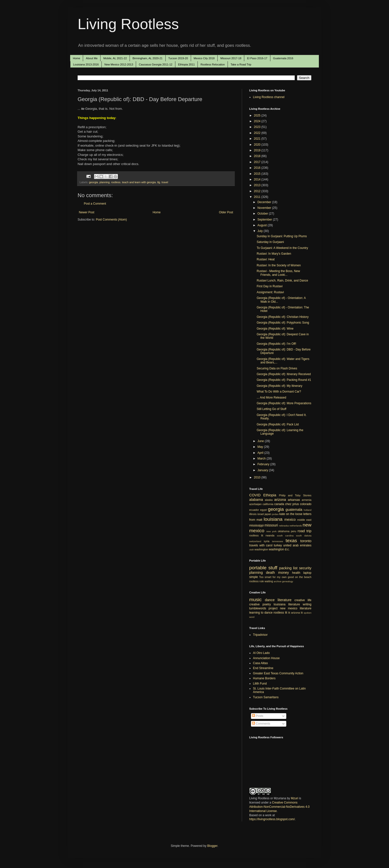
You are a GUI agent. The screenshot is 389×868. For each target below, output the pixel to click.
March (262, 459)
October (263, 214)
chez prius (292, 504)
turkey (278, 545)
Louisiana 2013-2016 (86, 64)
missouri (271, 525)
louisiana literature (287, 604)
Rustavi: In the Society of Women (279, 265)
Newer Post (87, 212)
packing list (289, 568)
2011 (258, 197)
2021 (258, 139)
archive (277, 581)
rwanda (270, 535)
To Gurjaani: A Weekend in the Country (282, 248)
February (264, 464)
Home (76, 58)
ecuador (254, 510)
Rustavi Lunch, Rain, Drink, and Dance (282, 281)
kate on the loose (291, 514)
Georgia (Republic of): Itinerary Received (284, 374)
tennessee (278, 541)
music (255, 600)
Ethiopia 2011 (186, 64)
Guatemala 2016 (283, 58)
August (263, 225)
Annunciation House (266, 658)
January (263, 470)
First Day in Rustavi (270, 286)
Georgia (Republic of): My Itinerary (279, 386)
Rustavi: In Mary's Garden (274, 254)
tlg (159, 182)
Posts (258, 716)
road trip (305, 531)
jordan (275, 514)
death (270, 573)
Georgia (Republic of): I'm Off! (276, 344)
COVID (255, 495)
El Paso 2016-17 (257, 58)
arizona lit (297, 613)
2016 (258, 168)
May (261, 447)
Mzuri (294, 798)
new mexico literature (296, 608)
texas (291, 541)
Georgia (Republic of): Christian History (283, 317)
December (265, 202)
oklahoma (284, 531)
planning (105, 182)
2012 (258, 191)
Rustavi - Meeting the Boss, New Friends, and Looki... (278, 273)
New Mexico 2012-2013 (119, 64)
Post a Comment (95, 204)
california (268, 504)
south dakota (304, 536)
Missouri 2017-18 (231, 58)
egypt (263, 510)
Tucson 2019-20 (178, 58)
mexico (290, 520)
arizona (280, 500)
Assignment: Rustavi (270, 292)
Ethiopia (270, 495)
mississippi (256, 525)
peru (293, 531)
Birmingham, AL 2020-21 (148, 58)
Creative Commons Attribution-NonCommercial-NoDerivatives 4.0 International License (279, 807)
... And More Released (271, 398)
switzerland (255, 541)
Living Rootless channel (269, 97)
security (305, 568)
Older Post (226, 212)
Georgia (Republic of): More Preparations (284, 403)
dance (270, 600)
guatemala (294, 510)
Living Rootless (128, 24)
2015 (258, 174)
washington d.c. (279, 549)
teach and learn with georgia (139, 182)
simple (254, 577)
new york (271, 531)
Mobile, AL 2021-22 (115, 58)
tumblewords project (263, 608)
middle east (304, 520)
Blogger (212, 846)
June (261, 441)
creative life (303, 600)
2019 (258, 150)
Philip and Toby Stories (295, 495)
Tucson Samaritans (266, 697)
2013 (258, 185)
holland (308, 510)
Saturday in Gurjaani (270, 242)
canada (279, 504)
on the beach (303, 577)
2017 (258, 162)
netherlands (296, 526)
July (261, 231)
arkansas (294, 500)
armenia (307, 500)
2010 (258, 477)
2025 (258, 116)
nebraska (284, 526)
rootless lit (256, 535)
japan (268, 514)
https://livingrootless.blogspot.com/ (272, 819)
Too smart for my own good (276, 577)
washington (261, 549)
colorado (306, 504)
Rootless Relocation (213, 64)
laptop (307, 573)
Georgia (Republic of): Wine (275, 329)
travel (165, 182)
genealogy (288, 581)
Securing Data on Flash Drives (277, 368)
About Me (92, 58)
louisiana (273, 519)
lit (289, 613)
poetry (267, 604)
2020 (258, 145)
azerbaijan (255, 504)
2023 (258, 127)
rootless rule (257, 581)
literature (285, 600)
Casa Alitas (260, 663)
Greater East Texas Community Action (278, 673)
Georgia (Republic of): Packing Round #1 (284, 380)
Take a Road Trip (241, 64)
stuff (273, 568)
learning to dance (261, 613)
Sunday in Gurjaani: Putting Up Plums (282, 236)
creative (254, 604)
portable (258, 568)
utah (252, 550)
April (261, 453)
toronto (306, 541)
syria (267, 541)
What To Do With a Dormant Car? (279, 392)
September (265, 220)
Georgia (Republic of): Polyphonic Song (283, 323)
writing (307, 604)
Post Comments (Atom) (111, 220)
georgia (94, 182)
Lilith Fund (260, 684)
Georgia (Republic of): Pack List (278, 424)
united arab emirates (297, 545)
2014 (258, 179)
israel (261, 514)
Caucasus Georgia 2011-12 (156, 64)
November (265, 208)
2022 (258, 133)
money (283, 573)
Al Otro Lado (261, 653)
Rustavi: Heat (266, 259)
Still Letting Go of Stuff (271, 409)
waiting (269, 581)
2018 (258, 156)
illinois (253, 514)
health (296, 573)
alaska (269, 500)
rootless (116, 182)
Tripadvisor (260, 635)
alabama (256, 500)
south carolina (285, 536)
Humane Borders (264, 678)
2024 (258, 121)
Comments (261, 724)
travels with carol (261, 545)
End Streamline (263, 668)
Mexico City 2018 (204, 58)
